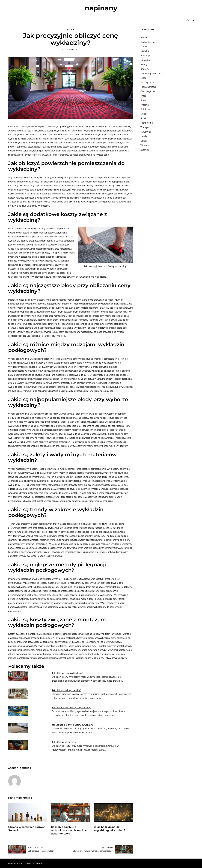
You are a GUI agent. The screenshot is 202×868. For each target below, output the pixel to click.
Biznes (144, 37)
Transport (146, 127)
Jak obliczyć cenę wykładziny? (67, 673)
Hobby (144, 64)
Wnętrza (145, 145)
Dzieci (144, 46)
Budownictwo (147, 42)
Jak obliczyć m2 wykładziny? (67, 690)
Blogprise (39, 863)
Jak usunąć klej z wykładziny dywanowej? (73, 725)
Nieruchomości (148, 87)
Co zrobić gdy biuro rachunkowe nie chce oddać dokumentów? (69, 830)
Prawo (144, 100)
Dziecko (145, 51)
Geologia (145, 60)
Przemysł (145, 105)
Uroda (144, 136)
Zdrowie (145, 150)
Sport (143, 118)
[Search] (193, 20)
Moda (143, 78)
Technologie (147, 123)
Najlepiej (113, 182)
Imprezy (145, 69)
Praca (143, 96)
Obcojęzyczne (148, 91)
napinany (101, 8)
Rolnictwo (146, 109)
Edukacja (145, 55)
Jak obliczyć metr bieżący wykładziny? (72, 707)
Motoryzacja (147, 82)
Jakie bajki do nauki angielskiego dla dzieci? (109, 829)
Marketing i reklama (151, 73)
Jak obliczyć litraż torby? (65, 742)
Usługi (70, 29)
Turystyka (146, 132)
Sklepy (144, 114)
